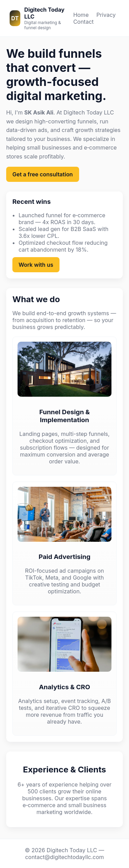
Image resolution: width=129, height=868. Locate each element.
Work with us (36, 265)
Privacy (106, 15)
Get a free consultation (43, 174)
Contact (83, 22)
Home (81, 15)
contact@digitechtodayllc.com (64, 857)
